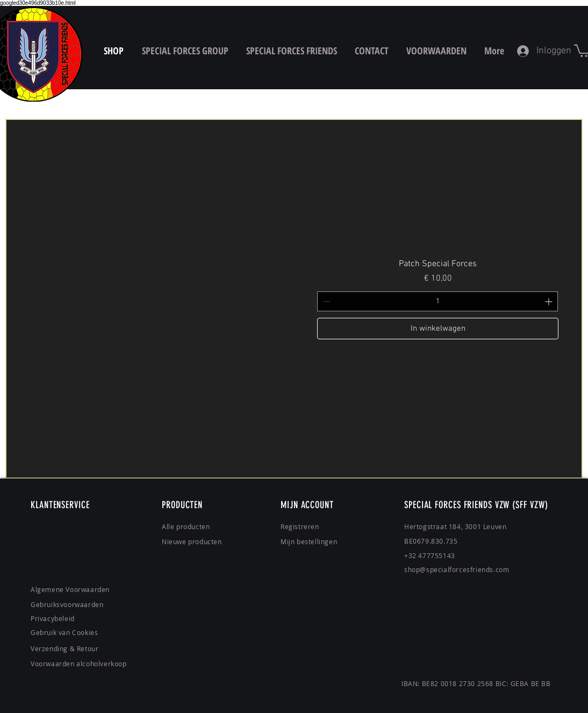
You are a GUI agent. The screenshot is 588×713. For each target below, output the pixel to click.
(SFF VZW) (530, 505)
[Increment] (550, 301)
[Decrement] (325, 301)
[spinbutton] (438, 301)
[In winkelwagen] (438, 329)
